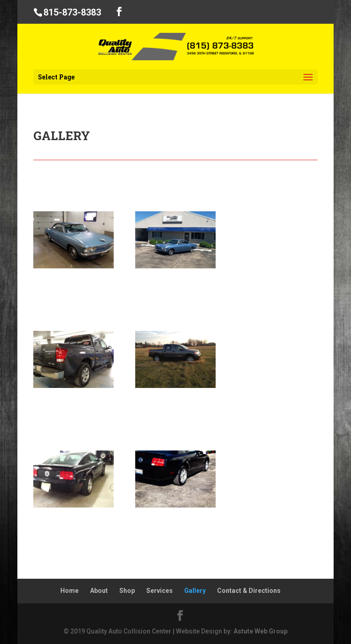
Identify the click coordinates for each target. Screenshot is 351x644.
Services (160, 591)
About (99, 591)
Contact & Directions (249, 591)
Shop (127, 591)
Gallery (195, 591)
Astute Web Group (261, 631)
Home (69, 591)
